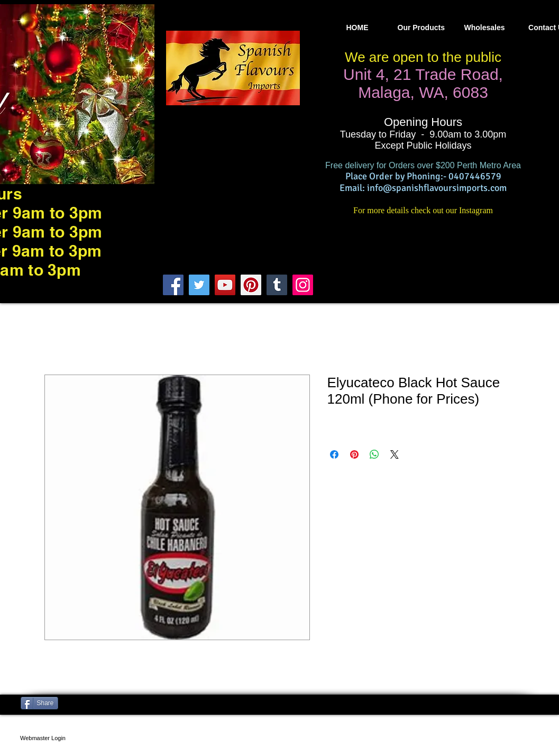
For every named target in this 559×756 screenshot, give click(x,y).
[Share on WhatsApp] (374, 454)
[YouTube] (225, 285)
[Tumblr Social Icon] (277, 285)
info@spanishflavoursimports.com (437, 188)
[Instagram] (303, 285)
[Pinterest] (251, 285)
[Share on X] (395, 454)
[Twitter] (199, 285)
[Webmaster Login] (43, 738)
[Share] (39, 703)
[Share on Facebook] (334, 454)
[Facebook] (173, 285)
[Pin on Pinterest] (354, 454)
